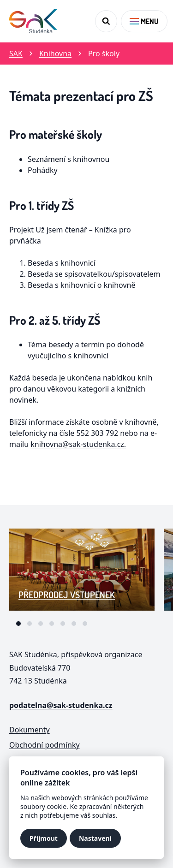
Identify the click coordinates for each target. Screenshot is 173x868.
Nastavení (95, 838)
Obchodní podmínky (45, 745)
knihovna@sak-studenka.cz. (78, 444)
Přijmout (44, 838)
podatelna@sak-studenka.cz (61, 705)
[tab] (18, 624)
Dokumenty (30, 730)
